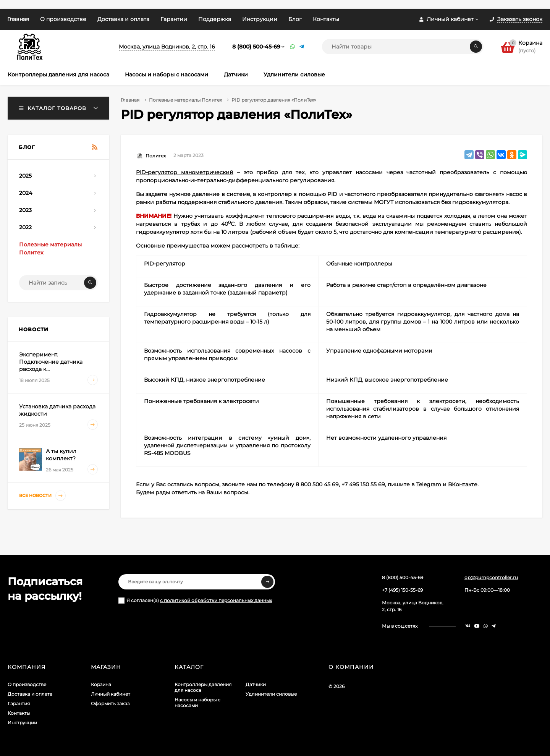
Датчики (256, 684)
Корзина (101, 684)
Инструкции (260, 19)
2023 (25, 210)
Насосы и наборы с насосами (197, 703)
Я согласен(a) (195, 601)
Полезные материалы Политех (185, 100)
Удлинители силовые (271, 694)
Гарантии (174, 19)
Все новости (42, 496)
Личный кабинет (111, 694)
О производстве (63, 19)
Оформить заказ (110, 703)
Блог (295, 19)
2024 (26, 193)
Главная (18, 19)
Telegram (429, 484)
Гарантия (19, 703)
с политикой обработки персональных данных (216, 600)
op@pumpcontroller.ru (491, 577)
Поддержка (215, 19)
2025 (25, 176)
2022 (25, 227)
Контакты (326, 19)
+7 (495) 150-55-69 (402, 590)
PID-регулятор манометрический (185, 172)
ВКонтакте (463, 484)
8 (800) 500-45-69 (256, 47)
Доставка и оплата (123, 19)
